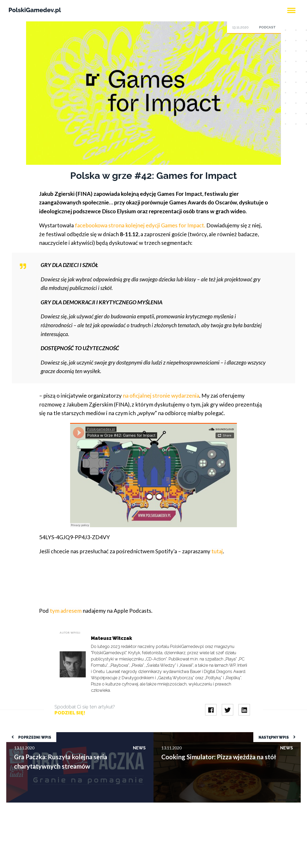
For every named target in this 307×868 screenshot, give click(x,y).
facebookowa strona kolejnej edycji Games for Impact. (140, 225)
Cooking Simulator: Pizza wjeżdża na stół (190, 735)
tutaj (217, 551)
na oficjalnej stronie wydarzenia (161, 395)
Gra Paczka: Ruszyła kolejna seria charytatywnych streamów (60, 735)
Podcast (267, 27)
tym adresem (66, 611)
